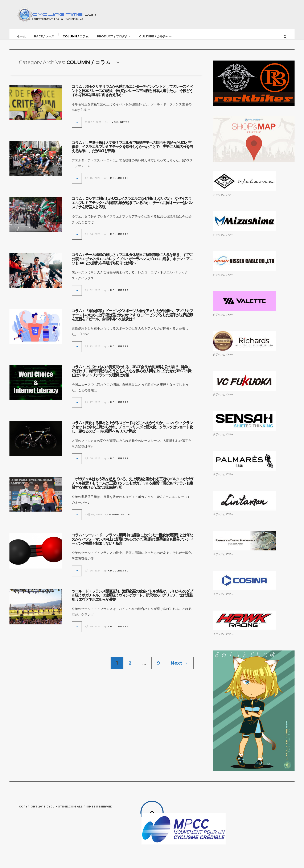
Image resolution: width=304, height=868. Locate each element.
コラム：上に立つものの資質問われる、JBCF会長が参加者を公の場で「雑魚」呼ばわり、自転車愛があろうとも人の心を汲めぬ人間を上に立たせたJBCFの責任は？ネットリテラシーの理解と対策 (131, 375)
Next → (179, 667)
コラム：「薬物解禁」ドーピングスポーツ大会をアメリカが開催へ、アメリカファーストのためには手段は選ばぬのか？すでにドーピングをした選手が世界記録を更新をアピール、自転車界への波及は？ (132, 319)
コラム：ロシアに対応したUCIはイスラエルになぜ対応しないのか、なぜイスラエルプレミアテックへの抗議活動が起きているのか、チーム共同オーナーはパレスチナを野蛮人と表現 (132, 207)
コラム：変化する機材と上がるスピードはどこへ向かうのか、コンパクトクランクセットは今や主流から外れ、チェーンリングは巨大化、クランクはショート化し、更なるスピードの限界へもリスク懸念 (132, 431)
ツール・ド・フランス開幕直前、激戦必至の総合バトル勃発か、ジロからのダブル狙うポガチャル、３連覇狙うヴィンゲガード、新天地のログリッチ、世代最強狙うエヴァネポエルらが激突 (132, 600)
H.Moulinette (119, 126)
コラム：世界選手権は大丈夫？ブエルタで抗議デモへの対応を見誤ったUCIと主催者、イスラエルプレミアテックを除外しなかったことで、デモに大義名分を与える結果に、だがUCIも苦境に (132, 151)
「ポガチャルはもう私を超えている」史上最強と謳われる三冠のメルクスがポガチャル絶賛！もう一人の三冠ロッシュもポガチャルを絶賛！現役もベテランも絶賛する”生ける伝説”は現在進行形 (132, 487)
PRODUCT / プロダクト (114, 36)
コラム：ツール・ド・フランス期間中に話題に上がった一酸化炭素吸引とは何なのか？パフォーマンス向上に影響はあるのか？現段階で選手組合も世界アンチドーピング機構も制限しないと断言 (132, 543)
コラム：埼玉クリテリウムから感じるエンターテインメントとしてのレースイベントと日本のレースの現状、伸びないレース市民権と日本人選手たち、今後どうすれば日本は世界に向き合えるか (132, 95)
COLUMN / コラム (76, 36)
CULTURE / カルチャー (156, 36)
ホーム (21, 36)
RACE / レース (44, 36)
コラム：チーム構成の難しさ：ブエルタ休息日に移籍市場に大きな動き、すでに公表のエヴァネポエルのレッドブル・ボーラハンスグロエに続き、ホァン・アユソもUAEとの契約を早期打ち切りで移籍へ (132, 263)
